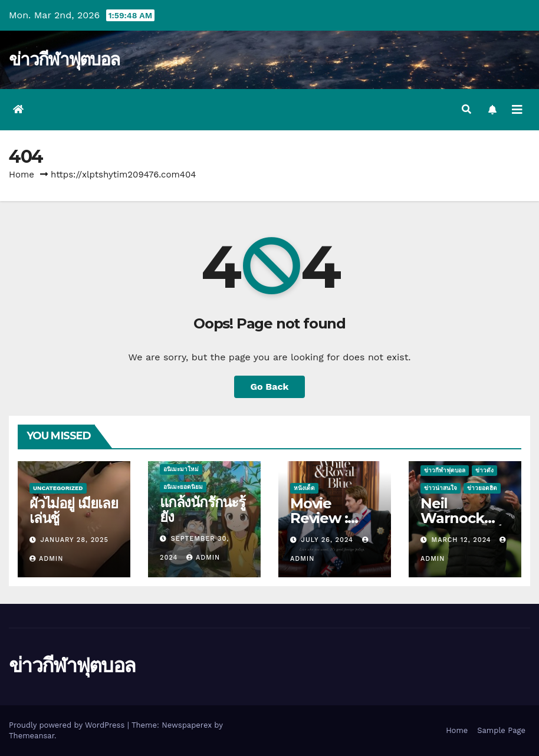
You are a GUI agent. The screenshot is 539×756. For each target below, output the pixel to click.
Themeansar (32, 736)
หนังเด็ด (304, 488)
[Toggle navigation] (517, 110)
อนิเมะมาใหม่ (181, 469)
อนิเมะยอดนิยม (183, 487)
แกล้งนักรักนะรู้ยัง (203, 510)
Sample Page (501, 730)
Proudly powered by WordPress (68, 725)
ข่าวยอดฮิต (482, 488)
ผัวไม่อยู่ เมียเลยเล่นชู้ (73, 511)
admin (46, 559)
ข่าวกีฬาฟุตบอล (64, 59)
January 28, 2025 (75, 540)
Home (22, 175)
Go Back (270, 387)
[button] (466, 109)
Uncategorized (58, 488)
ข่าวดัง (484, 470)
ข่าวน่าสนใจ (441, 488)
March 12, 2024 (463, 540)
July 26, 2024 (329, 540)
